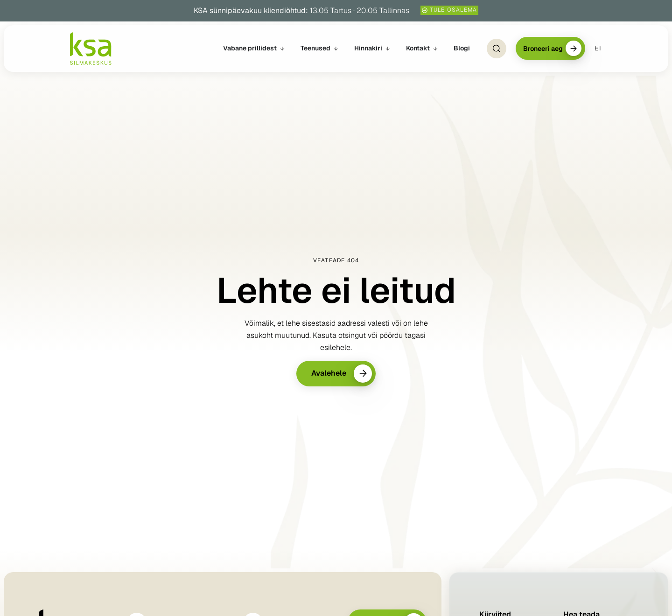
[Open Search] (497, 49)
